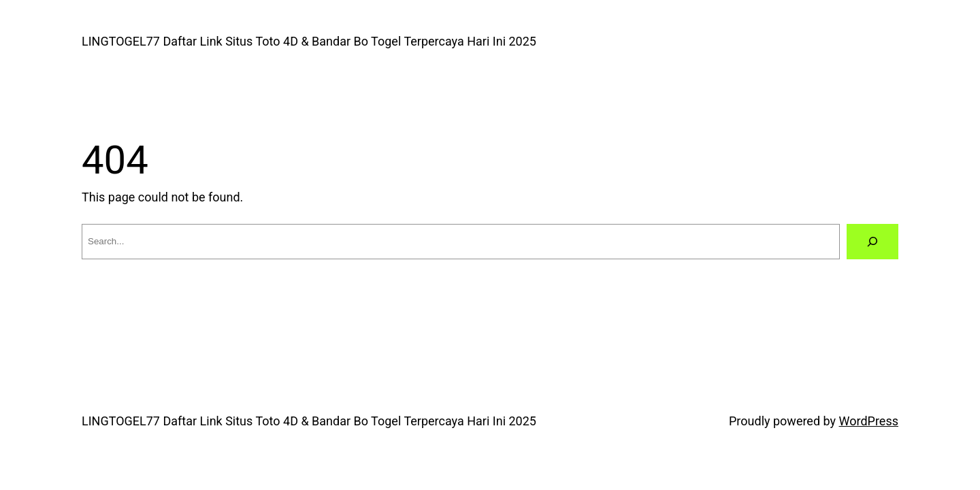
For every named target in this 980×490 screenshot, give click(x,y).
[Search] (872, 242)
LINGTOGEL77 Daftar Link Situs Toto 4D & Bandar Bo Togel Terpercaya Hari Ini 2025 (309, 41)
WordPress (869, 421)
